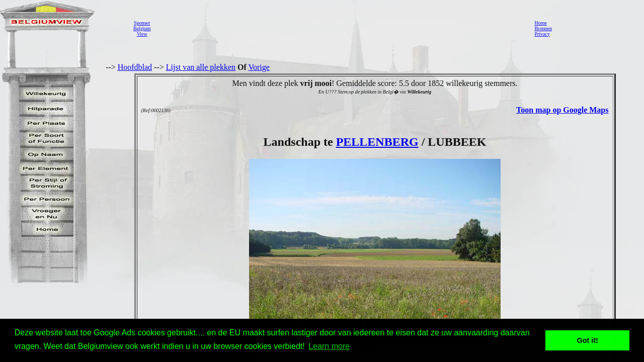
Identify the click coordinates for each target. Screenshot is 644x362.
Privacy (542, 34)
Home (540, 23)
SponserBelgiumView (142, 28)
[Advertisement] (340, 28)
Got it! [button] (588, 340)
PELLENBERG (377, 142)
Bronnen (543, 28)
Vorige (259, 67)
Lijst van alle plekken (201, 67)
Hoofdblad (135, 67)
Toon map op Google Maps (562, 110)
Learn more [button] (329, 346)
